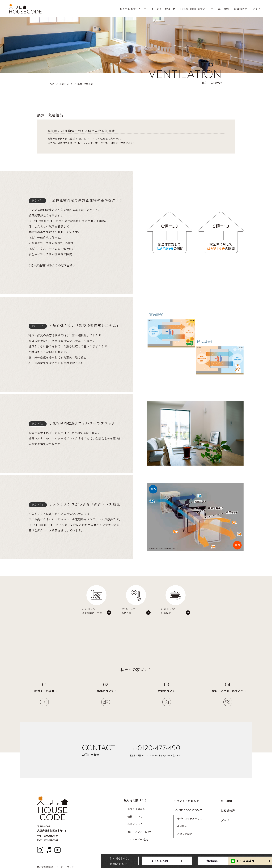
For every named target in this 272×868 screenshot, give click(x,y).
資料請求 (176, 861)
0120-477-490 (159, 748)
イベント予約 (123, 861)
